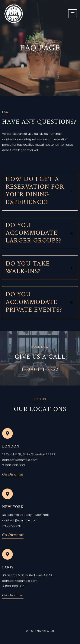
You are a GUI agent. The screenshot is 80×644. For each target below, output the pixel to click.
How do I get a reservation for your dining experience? (35, 191)
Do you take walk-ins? (28, 268)
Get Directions (13, 474)
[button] (40, 191)
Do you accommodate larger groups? (33, 233)
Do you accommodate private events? (34, 302)
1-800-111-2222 (40, 369)
